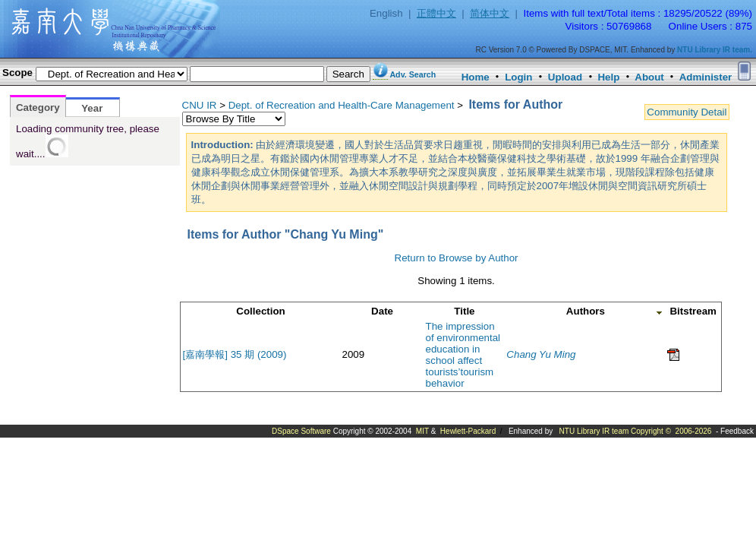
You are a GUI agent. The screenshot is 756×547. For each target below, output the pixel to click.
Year (92, 108)
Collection (260, 311)
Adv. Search (413, 74)
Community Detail (687, 112)
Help (608, 77)
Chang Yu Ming (541, 354)
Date (382, 311)
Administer (706, 77)
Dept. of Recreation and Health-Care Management (342, 105)
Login (518, 77)
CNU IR (200, 105)
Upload (565, 77)
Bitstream (693, 311)
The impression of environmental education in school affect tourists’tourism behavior (463, 355)
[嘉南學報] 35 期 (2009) (235, 354)
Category (38, 108)
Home (476, 77)
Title (464, 311)
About (649, 77)
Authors (586, 311)
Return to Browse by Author (457, 258)
